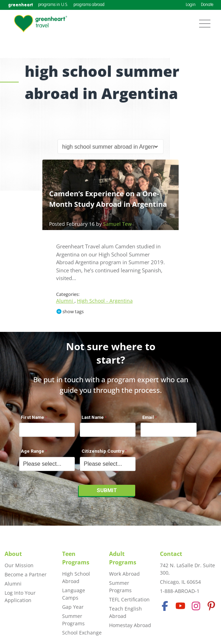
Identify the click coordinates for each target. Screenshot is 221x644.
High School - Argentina (105, 301)
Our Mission (19, 565)
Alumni (65, 301)
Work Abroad (124, 574)
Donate (207, 5)
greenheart (20, 5)
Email (148, 417)
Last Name (93, 417)
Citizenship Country (103, 451)
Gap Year (73, 607)
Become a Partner (26, 574)
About (13, 554)
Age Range (32, 451)
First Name (32, 417)
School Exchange (82, 633)
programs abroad (89, 5)
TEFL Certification (129, 599)
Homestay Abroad (130, 625)
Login (191, 5)
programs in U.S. (53, 5)
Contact (171, 554)
